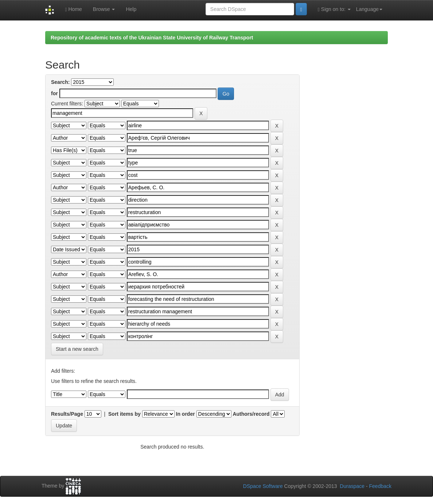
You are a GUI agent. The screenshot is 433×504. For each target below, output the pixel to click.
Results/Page (67, 414)
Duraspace (352, 486)
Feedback (380, 486)
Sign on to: (334, 9)
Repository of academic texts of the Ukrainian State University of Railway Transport (152, 38)
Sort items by (124, 414)
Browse (104, 9)
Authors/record (251, 414)
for (54, 93)
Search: (60, 82)
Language (369, 9)
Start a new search (77, 349)
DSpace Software (263, 486)
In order (186, 414)
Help (131, 9)
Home (73, 9)
